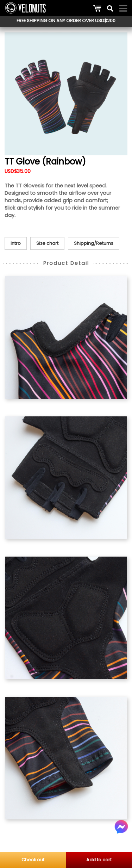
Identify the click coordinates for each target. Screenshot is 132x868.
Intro (16, 243)
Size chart (47, 243)
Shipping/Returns (94, 243)
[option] (66, 94)
